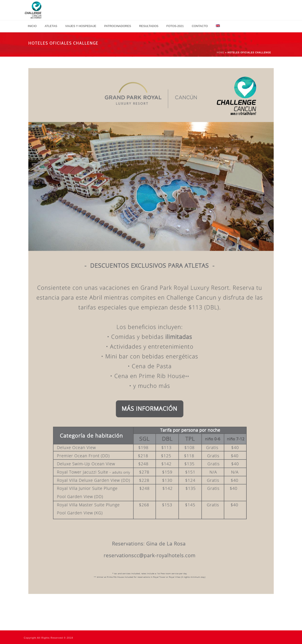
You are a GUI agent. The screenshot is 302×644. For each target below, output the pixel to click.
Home (221, 53)
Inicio (32, 26)
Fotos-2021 (175, 26)
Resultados (149, 26)
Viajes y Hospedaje (81, 26)
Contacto (200, 26)
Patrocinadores (118, 26)
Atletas (51, 26)
